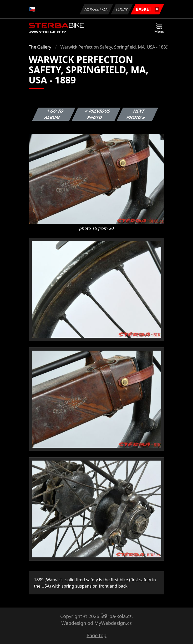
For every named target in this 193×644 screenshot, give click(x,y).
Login (122, 9)
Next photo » (136, 114)
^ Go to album (54, 114)
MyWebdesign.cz (113, 623)
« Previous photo (98, 114)
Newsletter (96, 9)
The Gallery (40, 47)
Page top (96, 635)
